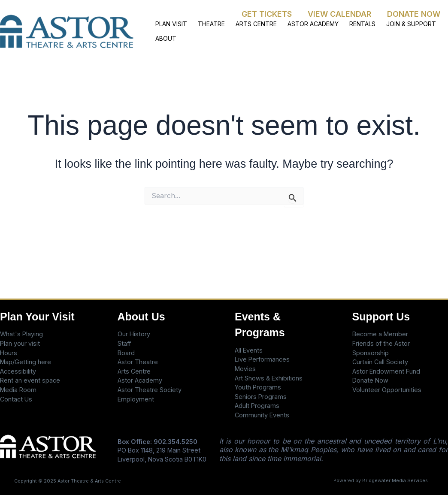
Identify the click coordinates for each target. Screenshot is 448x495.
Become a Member (380, 334)
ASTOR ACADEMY (306, 23)
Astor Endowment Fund (386, 371)
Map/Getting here (26, 362)
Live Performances (262, 359)
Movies (245, 369)
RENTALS (353, 23)
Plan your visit (20, 343)
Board (126, 353)
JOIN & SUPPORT (400, 23)
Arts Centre (134, 371)
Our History (134, 334)
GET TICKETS (268, 14)
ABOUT (165, 39)
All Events (249, 350)
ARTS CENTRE (251, 23)
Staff (124, 343)
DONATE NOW (414, 14)
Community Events (262, 415)
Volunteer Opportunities (387, 390)
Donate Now (370, 380)
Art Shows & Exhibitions (269, 378)
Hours (9, 353)
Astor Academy (140, 380)
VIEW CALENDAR (340, 14)
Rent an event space (30, 380)
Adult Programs (257, 406)
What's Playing (21, 334)
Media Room (18, 390)
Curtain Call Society (380, 362)
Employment (136, 399)
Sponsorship (371, 353)
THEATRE (208, 23)
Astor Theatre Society (150, 390)
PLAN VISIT (170, 23)
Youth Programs (258, 387)
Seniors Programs (261, 397)
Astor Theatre (138, 362)
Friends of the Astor (381, 343)
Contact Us (16, 399)
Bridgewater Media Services (395, 481)
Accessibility (18, 371)
